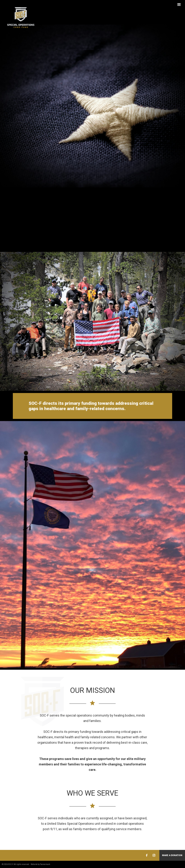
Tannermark (45, 864)
